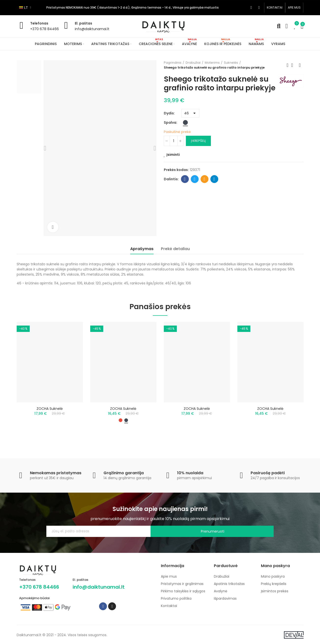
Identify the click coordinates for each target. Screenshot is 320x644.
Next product (300, 65)
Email (204, 188)
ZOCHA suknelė (50, 409)
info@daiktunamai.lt (92, 29)
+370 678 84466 (45, 29)
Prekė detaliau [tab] (175, 249)
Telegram (214, 188)
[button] (275, 8)
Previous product (288, 65)
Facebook (185, 188)
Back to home (294, 65)
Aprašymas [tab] (142, 249)
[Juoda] (185, 131)
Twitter (195, 188)
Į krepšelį (198, 150)
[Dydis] (190, 122)
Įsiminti (173, 163)
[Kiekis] (174, 150)
